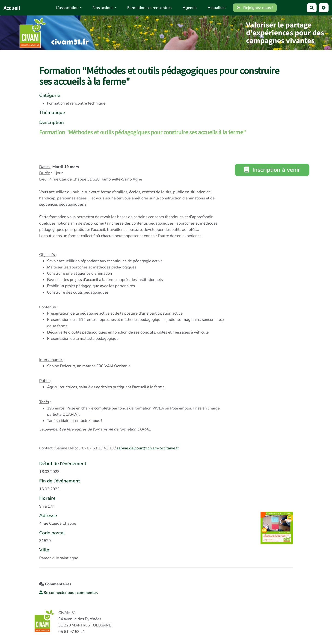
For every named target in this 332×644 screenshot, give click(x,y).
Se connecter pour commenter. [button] (69, 593)
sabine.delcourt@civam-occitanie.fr (148, 448)
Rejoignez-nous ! (255, 8)
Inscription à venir (272, 170)
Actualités (216, 8)
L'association (69, 8)
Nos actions (105, 8)
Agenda (190, 8)
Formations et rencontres (149, 8)
